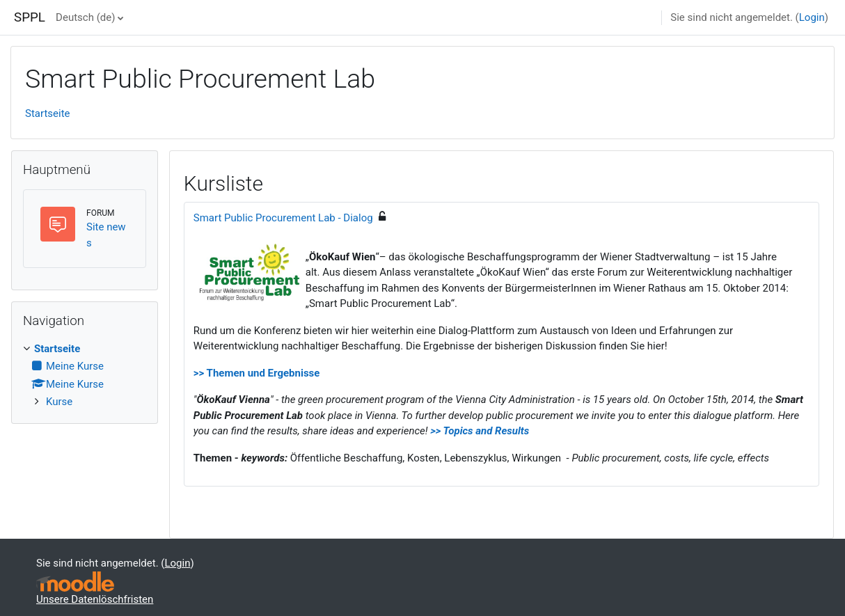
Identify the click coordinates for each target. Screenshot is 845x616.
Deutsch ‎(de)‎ (85, 17)
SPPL (30, 17)
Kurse (59, 402)
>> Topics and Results (480, 431)
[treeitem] (85, 376)
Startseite (48, 113)
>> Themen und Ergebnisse (257, 373)
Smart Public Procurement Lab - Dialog (283, 218)
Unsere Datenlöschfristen (95, 599)
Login (812, 17)
